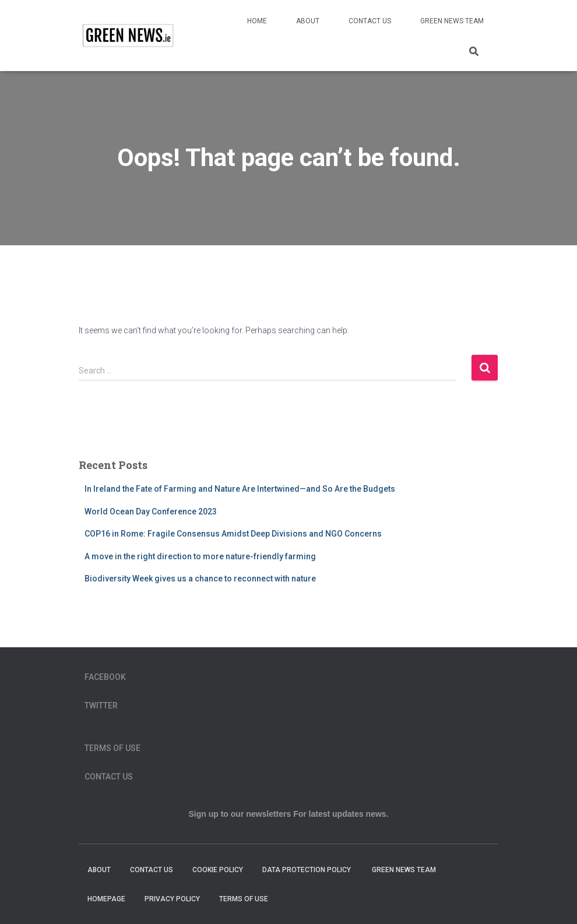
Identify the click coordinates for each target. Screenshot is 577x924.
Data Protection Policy (307, 870)
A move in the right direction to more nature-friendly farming (200, 556)
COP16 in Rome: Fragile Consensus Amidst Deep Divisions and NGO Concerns (233, 534)
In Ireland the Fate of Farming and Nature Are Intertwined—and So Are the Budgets (240, 489)
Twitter (101, 706)
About (308, 21)
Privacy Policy (172, 899)
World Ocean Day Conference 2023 (151, 512)
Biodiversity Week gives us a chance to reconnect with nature (200, 579)
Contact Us (370, 21)
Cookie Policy (218, 870)
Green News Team (452, 21)
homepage (106, 899)
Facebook (105, 677)
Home (257, 21)
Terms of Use (112, 748)
